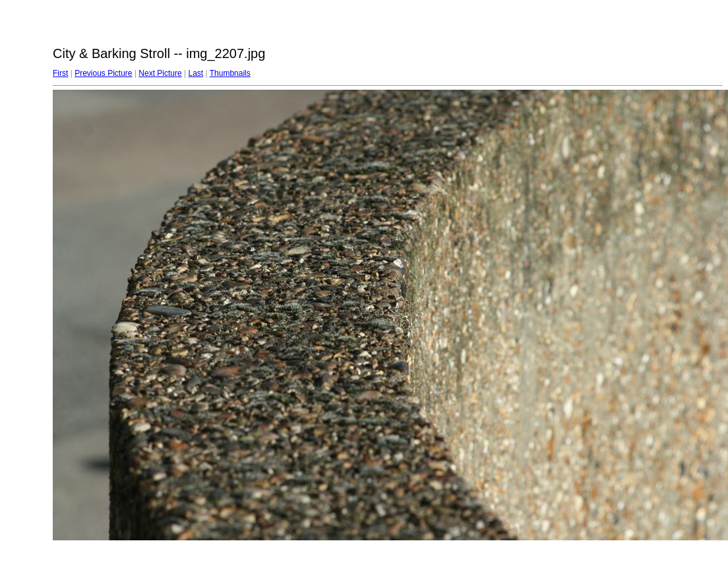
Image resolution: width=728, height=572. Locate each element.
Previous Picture (103, 73)
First (60, 73)
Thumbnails (230, 73)
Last (196, 73)
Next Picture (160, 73)
